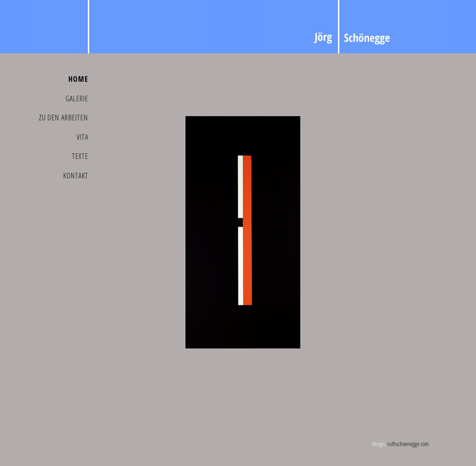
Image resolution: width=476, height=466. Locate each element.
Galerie (77, 98)
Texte (80, 156)
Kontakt (76, 176)
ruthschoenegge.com (408, 444)
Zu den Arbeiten (64, 118)
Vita (83, 137)
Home (78, 79)
